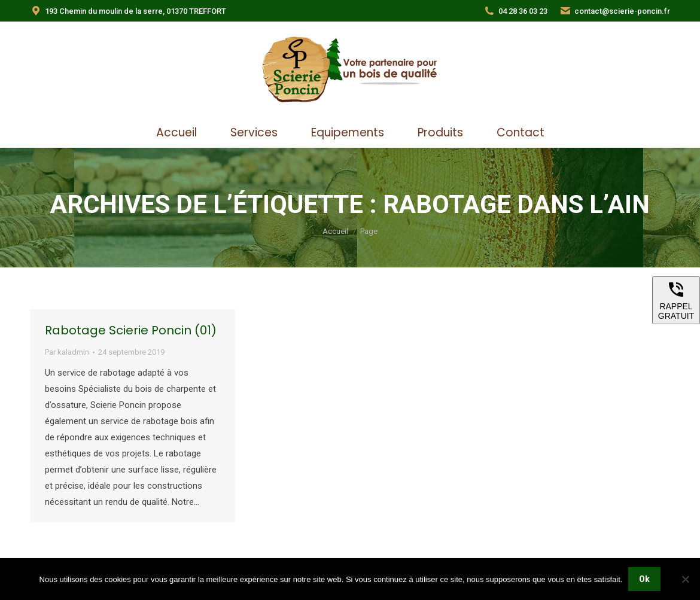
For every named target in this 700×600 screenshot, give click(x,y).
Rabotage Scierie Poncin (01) (131, 330)
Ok (644, 579)
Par (67, 352)
